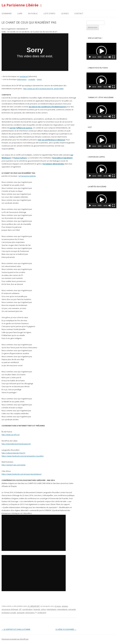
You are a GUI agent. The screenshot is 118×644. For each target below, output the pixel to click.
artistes (65, 606)
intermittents (62, 609)
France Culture (20, 158)
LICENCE (65, 13)
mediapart (24, 76)
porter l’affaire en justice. (21, 128)
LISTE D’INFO (49, 13)
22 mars (58, 606)
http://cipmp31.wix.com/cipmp (14, 465)
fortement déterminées (53, 164)
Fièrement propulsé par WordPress (15, 639)
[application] (101, 51)
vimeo (39, 79)
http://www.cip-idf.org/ (11, 435)
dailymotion (22, 79)
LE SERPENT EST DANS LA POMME (16, 629)
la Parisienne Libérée (27, 176)
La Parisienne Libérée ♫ (22, 5)
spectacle (21, 613)
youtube (32, 79)
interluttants (52, 609)
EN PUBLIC (33, 13)
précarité (72, 609)
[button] (101, 51)
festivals (37, 609)
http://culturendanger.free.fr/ (13, 453)
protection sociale (9, 613)
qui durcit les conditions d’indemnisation (47, 107)
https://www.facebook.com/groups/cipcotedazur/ (22, 474)
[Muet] (110, 57)
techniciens (30, 613)
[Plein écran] (113, 57)
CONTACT (79, 13)
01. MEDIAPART (34, 606)
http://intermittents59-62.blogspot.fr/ (16, 444)
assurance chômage (10, 609)
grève (43, 609)
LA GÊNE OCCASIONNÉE (66, 629)
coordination (27, 609)
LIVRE (20, 13)
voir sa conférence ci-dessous (51, 140)
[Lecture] (90, 57)
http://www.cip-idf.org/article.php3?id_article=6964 (43, 89)
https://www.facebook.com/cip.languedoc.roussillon (23, 456)
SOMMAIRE (7, 13)
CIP (20, 609)
